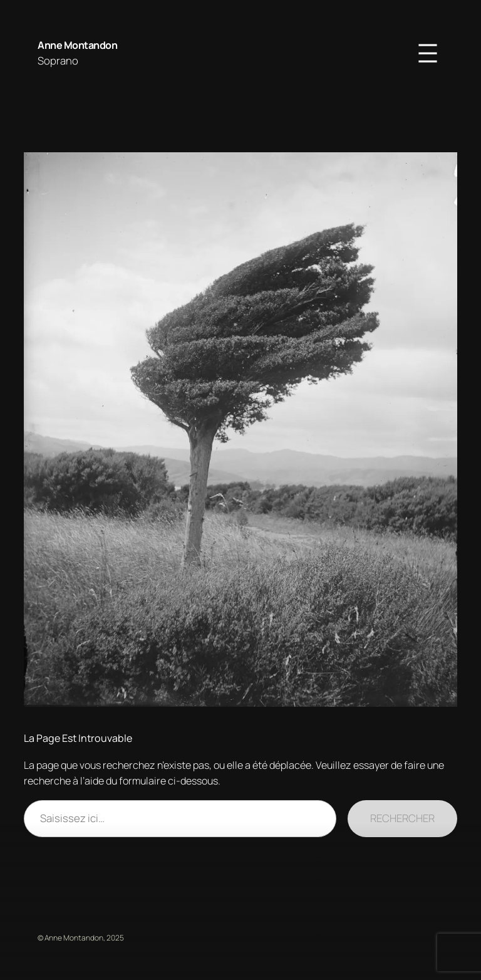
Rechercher (402, 818)
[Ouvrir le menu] (428, 53)
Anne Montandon (77, 45)
